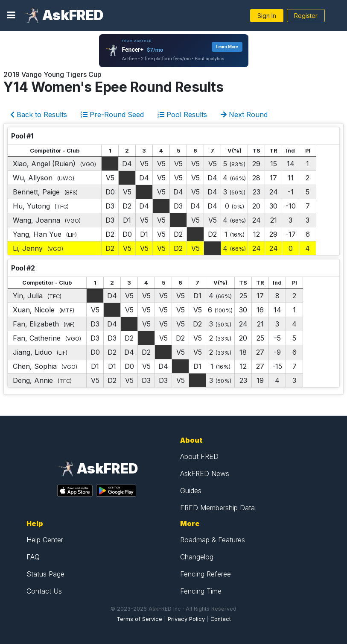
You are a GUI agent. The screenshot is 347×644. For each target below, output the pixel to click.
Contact (221, 619)
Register (306, 16)
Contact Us (44, 591)
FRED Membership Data (217, 508)
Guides (191, 491)
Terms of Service (139, 619)
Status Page (45, 574)
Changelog (197, 557)
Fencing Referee (206, 574)
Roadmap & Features (213, 540)
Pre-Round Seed (112, 115)
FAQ (33, 557)
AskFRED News (205, 473)
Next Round (244, 115)
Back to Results (39, 115)
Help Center (45, 540)
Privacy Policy (186, 619)
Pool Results (182, 115)
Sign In (267, 16)
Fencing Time (201, 591)
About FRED (199, 456)
